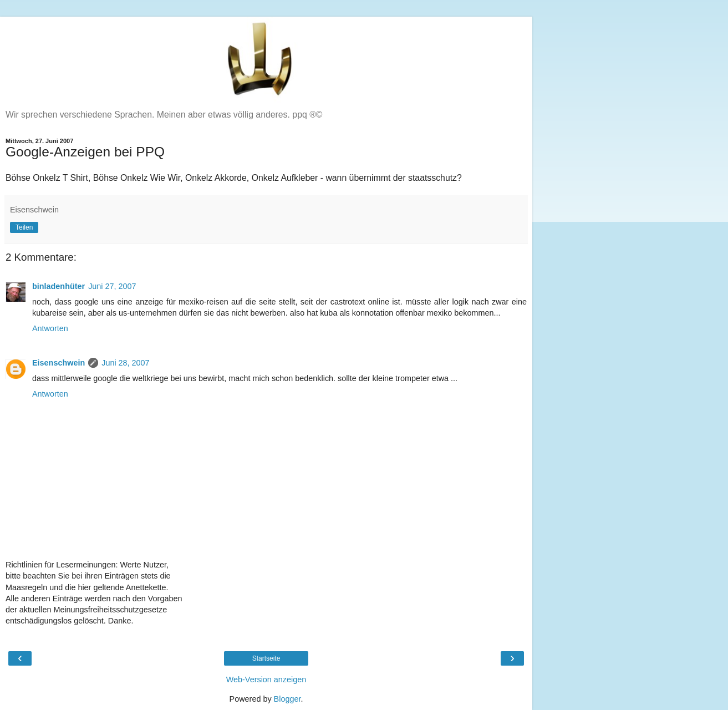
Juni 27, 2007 (112, 286)
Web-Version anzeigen (266, 679)
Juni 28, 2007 (125, 363)
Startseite (266, 658)
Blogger (287, 699)
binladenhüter (58, 286)
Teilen (24, 227)
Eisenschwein (58, 363)
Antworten (50, 328)
